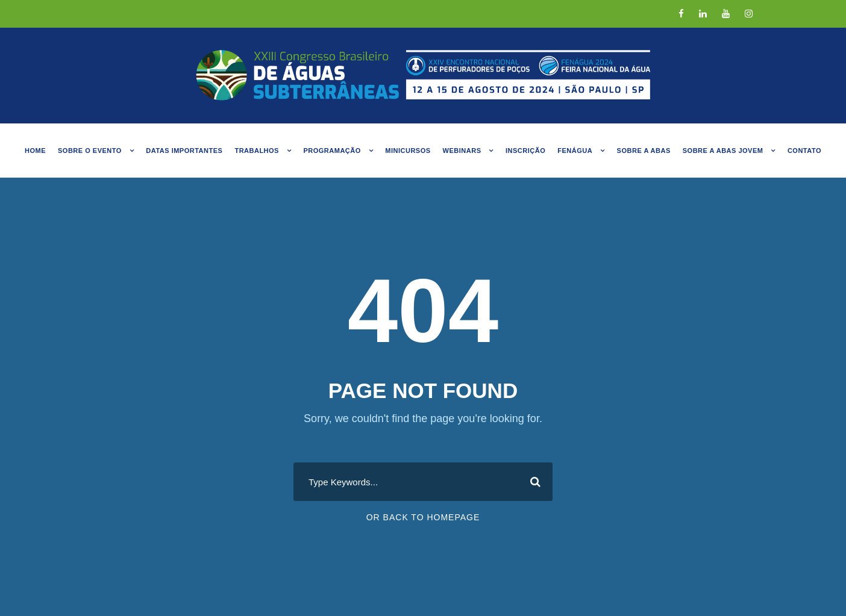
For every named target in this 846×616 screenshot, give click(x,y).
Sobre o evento (90, 151)
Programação (332, 151)
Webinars (462, 151)
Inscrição (525, 151)
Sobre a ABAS (644, 151)
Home (35, 151)
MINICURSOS (408, 151)
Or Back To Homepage (423, 517)
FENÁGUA (575, 151)
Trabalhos (257, 151)
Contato (804, 151)
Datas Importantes (184, 151)
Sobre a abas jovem (723, 151)
